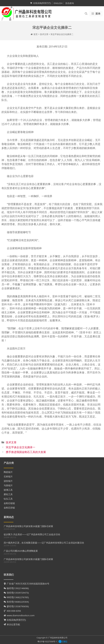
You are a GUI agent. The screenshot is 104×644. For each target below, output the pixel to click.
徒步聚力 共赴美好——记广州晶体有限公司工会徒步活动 (32, 534)
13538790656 (21, 606)
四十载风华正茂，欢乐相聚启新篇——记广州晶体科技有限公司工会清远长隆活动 (44, 543)
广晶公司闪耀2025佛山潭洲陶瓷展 (21, 551)
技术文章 (44, 34)
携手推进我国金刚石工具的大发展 (26, 452)
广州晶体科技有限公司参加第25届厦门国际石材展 (28, 559)
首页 (36, 34)
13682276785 (21, 597)
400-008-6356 (14, 611)
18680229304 (21, 602)
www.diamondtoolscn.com (21, 615)
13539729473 (21, 593)
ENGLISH (58, 3)
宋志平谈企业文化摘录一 (21, 447)
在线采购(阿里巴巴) (42, 3)
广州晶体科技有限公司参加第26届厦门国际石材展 (28, 526)
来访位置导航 (13, 624)
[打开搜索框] (86, 14)
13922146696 (21, 588)
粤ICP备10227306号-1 (47, 641)
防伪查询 (70, 3)
